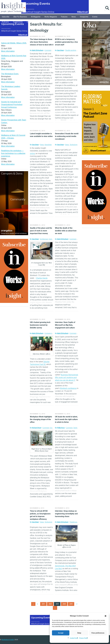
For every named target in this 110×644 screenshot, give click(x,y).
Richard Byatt (37, 428)
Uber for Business (20, 17)
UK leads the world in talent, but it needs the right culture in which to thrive (66, 419)
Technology (73, 145)
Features (64, 17)
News (74, 17)
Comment (48, 50)
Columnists (31, 22)
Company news (50, 333)
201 (43, 604)
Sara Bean (60, 50)
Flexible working (71, 50)
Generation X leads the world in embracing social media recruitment (67, 136)
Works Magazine (51, 17)
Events (95, 17)
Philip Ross (61, 428)
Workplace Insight (8, 640)
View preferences (98, 633)
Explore (42, 22)
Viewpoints (84, 17)
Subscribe (6, 17)
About (51, 22)
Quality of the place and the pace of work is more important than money (41, 231)
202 (50, 604)
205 (71, 604)
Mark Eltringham (38, 50)
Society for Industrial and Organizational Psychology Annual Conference (12, 105)
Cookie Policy (74, 638)
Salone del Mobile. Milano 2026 (14, 43)
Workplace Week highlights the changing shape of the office (41, 419)
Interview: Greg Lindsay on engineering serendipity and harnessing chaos (66, 514)
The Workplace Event (10, 74)
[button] (106, 616)
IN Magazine (36, 17)
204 (64, 604)
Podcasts (5, 22)
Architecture (44, 239)
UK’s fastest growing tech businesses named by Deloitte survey (40, 325)
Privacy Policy (83, 638)
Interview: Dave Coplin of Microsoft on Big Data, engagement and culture (65, 325)
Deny (79, 633)
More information (8, 51)
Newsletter (48, 145)
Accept (61, 633)
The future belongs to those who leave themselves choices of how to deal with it (42, 42)
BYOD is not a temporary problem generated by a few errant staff (66, 42)
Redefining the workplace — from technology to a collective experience (13, 153)
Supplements (18, 22)
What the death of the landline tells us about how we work (66, 231)
